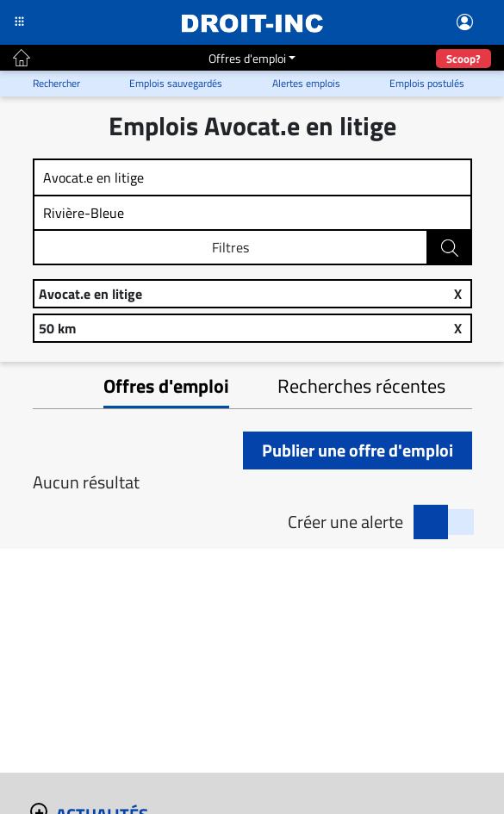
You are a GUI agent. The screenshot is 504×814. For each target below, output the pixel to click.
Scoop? (464, 59)
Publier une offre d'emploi (358, 450)
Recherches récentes (361, 386)
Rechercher (450, 248)
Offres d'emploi (247, 58)
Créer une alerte (345, 522)
